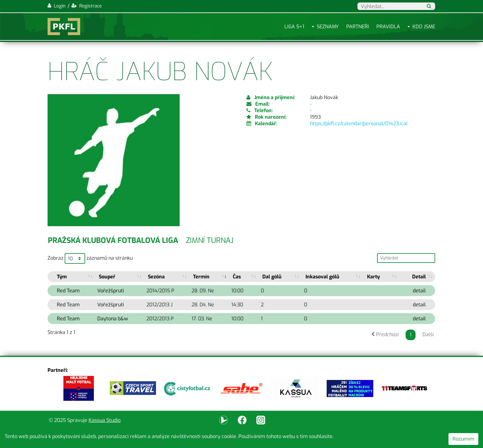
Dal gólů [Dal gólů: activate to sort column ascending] (272, 277)
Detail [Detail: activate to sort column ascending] (419, 277)
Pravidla (388, 27)
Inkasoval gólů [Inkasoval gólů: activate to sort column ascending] (322, 277)
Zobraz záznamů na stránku (90, 258)
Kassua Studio (105, 420)
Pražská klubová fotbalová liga (113, 240)
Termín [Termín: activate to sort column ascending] (201, 277)
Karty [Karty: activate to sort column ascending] (373, 277)
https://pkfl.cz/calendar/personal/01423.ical (359, 123)
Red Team (68, 291)
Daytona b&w (113, 319)
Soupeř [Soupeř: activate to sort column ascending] (107, 277)
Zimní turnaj (210, 240)
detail (419, 291)
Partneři (358, 27)
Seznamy (328, 27)
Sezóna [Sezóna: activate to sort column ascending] (156, 277)
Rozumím (463, 439)
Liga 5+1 (294, 27)
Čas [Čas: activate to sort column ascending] (237, 277)
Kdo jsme (424, 27)
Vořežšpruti (111, 291)
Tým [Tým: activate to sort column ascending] (62, 277)
